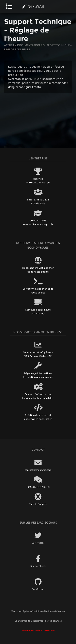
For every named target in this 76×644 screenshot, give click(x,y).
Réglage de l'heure (17, 49)
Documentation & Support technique (43, 45)
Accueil (9, 45)
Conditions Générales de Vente (47, 611)
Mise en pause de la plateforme (38, 630)
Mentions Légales (20, 611)
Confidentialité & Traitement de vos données (38, 621)
